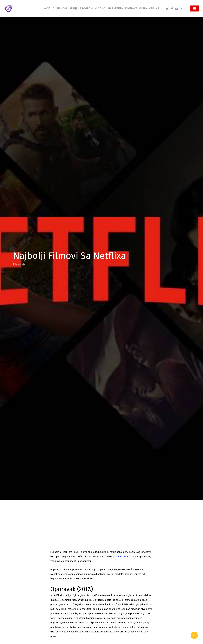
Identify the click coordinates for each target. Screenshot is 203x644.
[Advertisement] (102, 528)
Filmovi (17, 264)
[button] (195, 8)
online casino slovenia (128, 556)
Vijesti (25, 264)
